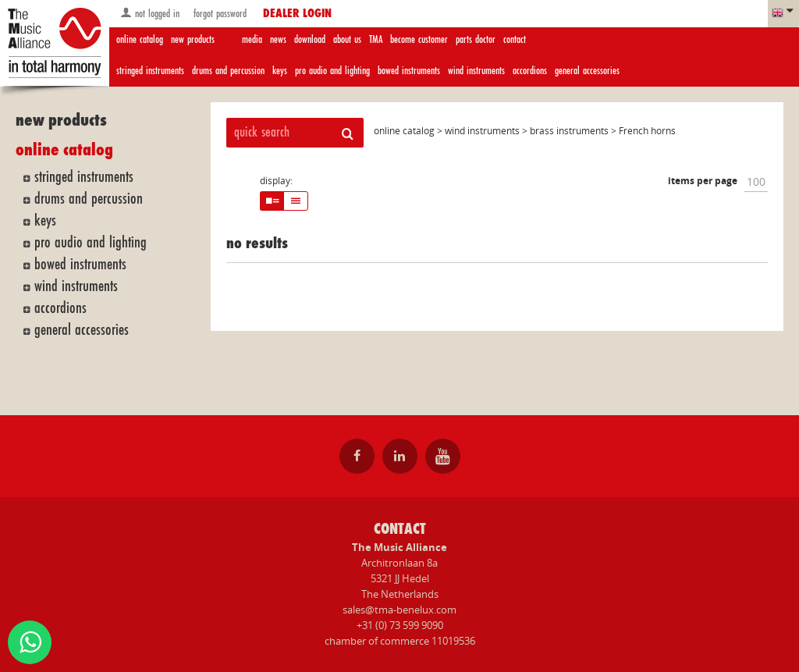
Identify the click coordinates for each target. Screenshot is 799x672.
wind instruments (476, 71)
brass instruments (569, 131)
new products (193, 39)
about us (347, 39)
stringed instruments (150, 71)
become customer (419, 39)
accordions (530, 71)
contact (515, 39)
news (278, 39)
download (310, 39)
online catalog (140, 39)
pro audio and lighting (332, 71)
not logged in (150, 13)
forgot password (218, 14)
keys (280, 71)
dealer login (297, 14)
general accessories (587, 71)
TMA (376, 39)
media (252, 39)
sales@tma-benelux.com (399, 610)
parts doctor (476, 39)
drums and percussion (228, 71)
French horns (647, 131)
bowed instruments (409, 71)
